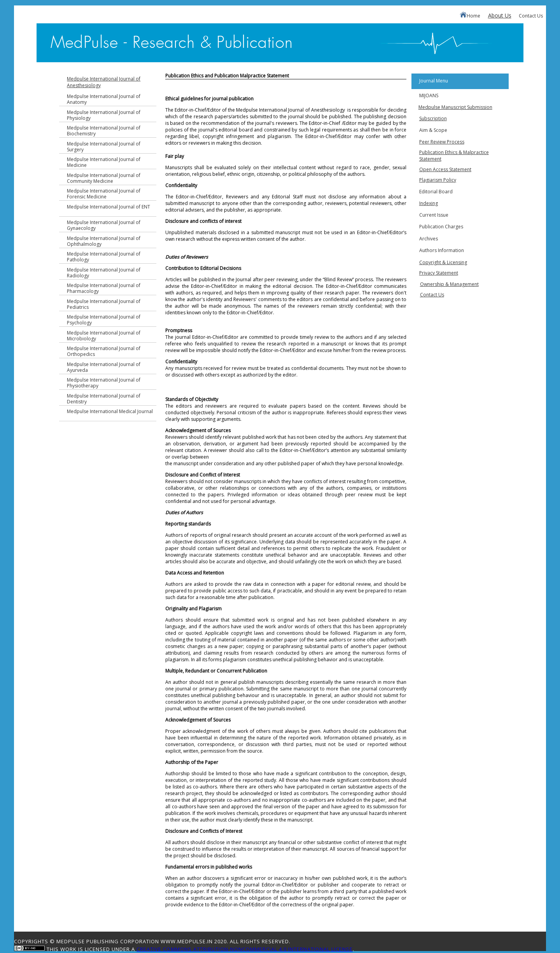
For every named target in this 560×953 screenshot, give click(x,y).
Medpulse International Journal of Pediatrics (104, 304)
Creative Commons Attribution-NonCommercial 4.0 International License (245, 949)
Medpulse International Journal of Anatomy (104, 99)
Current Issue (434, 215)
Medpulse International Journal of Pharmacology (104, 288)
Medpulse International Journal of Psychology (104, 320)
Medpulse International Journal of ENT (108, 207)
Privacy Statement (439, 273)
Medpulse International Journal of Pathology (104, 257)
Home (470, 15)
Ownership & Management (449, 284)
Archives (429, 239)
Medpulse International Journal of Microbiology (104, 336)
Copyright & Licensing (443, 262)
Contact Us (531, 16)
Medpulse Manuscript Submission (455, 107)
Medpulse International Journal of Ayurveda (104, 367)
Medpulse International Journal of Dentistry (104, 399)
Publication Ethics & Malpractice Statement (454, 156)
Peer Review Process (442, 142)
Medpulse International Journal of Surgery (104, 147)
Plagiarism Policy (438, 180)
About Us (500, 15)
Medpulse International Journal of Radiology (104, 273)
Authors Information (442, 250)
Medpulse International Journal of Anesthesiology (104, 82)
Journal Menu (434, 81)
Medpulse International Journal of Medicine (104, 162)
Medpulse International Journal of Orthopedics (104, 351)
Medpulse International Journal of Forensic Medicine (104, 194)
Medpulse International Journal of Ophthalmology (104, 241)
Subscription (433, 118)
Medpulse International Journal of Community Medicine (104, 178)
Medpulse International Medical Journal (110, 411)
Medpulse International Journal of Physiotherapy (104, 383)
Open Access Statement (445, 169)
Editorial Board (436, 192)
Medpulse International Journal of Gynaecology (104, 225)
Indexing (429, 203)
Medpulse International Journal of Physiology (104, 115)
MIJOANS (429, 95)
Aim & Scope (433, 130)
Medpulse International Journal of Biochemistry (104, 131)
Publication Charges (441, 227)
